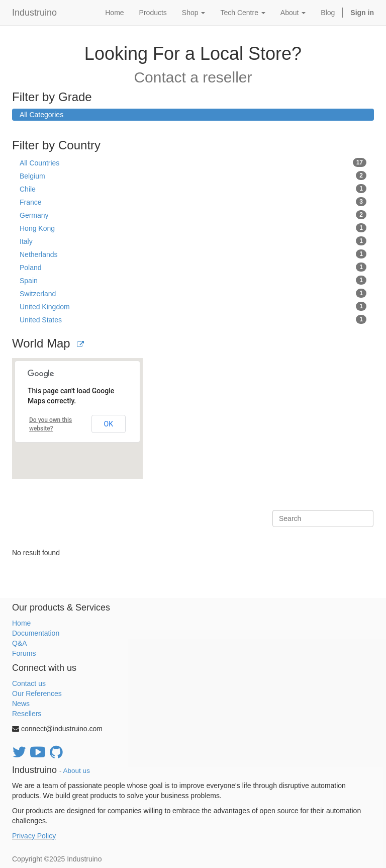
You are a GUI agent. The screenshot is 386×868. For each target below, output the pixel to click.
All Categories (41, 115)
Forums (24, 653)
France (193, 202)
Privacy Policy (34, 836)
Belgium (193, 176)
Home (21, 623)
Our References (37, 693)
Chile (193, 189)
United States (193, 319)
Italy (193, 241)
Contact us (29, 683)
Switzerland (193, 293)
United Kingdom (193, 306)
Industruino (34, 13)
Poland (193, 267)
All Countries (193, 162)
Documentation (36, 633)
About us (77, 771)
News (21, 704)
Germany (193, 215)
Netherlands (193, 254)
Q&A (20, 643)
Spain (193, 280)
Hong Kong (193, 228)
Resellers (27, 714)
